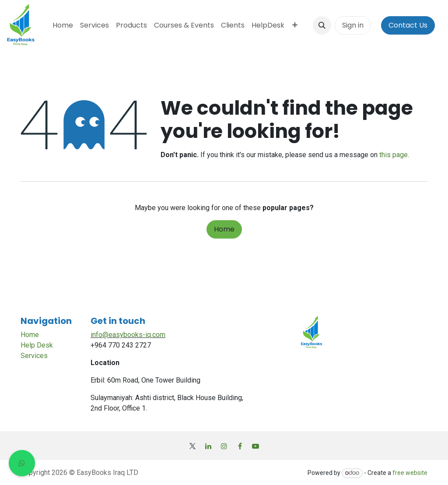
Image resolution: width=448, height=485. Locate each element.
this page (394, 155)
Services (34, 356)
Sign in (353, 25)
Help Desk (37, 345)
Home (224, 229)
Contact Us (408, 25)
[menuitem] (63, 25)
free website (410, 473)
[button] (322, 25)
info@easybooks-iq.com (128, 335)
